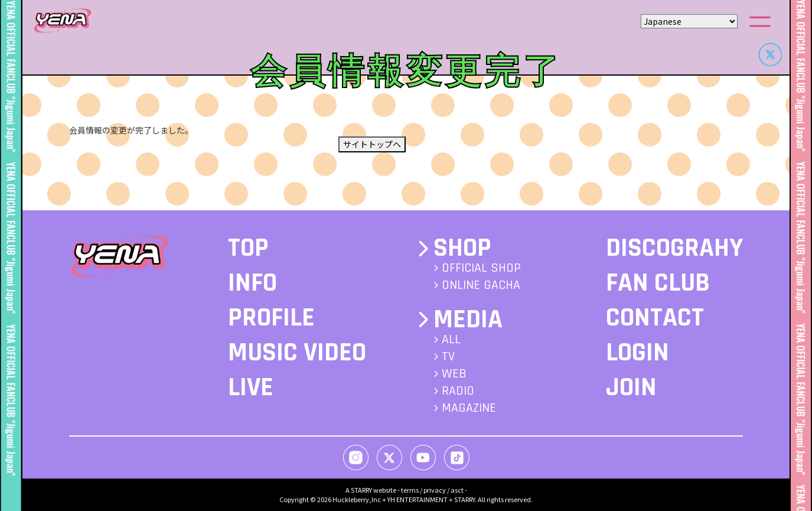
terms (410, 490)
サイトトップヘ (372, 144)
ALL (451, 340)
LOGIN (637, 353)
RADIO (458, 391)
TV (448, 357)
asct (457, 490)
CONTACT (655, 318)
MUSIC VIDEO (297, 353)
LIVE (251, 388)
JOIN (631, 388)
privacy (435, 490)
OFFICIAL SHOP (481, 268)
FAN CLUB (658, 283)
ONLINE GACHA (481, 285)
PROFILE (271, 318)
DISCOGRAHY (674, 248)
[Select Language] (689, 21)
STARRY (361, 490)
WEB (454, 374)
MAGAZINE (469, 408)
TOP (248, 248)
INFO (252, 283)
